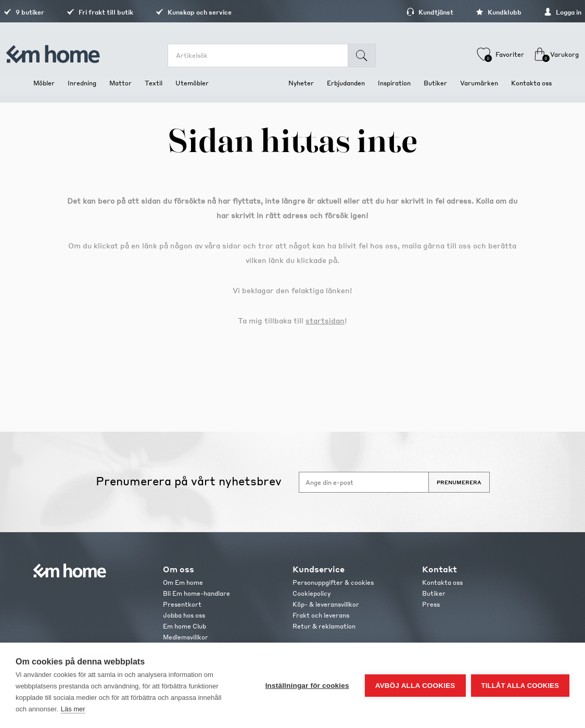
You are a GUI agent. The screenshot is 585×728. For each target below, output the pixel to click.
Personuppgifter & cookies (333, 582)
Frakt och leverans (321, 615)
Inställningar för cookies (307, 686)
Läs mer (73, 709)
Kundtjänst (400, 12)
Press (431, 604)
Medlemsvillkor (186, 637)
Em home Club (185, 626)
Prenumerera (459, 482)
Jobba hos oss (184, 615)
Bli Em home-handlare (196, 593)
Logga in (533, 12)
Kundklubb (469, 12)
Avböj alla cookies (415, 686)
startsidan (325, 320)
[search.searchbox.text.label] (265, 55)
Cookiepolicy (311, 593)
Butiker (434, 593)
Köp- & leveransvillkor (326, 604)
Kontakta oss (442, 582)
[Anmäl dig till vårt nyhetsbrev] (364, 482)
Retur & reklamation (324, 626)
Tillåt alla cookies (520, 686)
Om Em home (183, 582)
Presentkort (182, 604)
